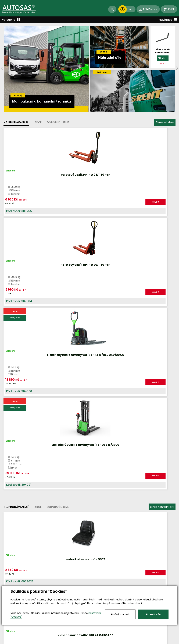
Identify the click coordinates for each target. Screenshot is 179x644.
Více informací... (120, 397)
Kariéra (95, 642)
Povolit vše (153, 614)
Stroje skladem (165, 122)
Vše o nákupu (12, 642)
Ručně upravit (120, 614)
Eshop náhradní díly (162, 240)
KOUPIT (34, 207)
